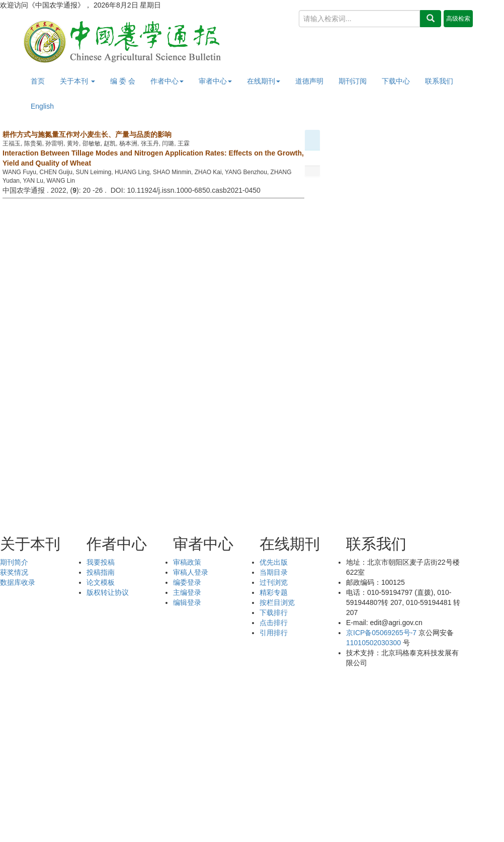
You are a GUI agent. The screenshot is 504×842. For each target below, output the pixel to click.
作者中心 (167, 81)
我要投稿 (101, 562)
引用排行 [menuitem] (274, 633)
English (42, 106)
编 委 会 (123, 81)
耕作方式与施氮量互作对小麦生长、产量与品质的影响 (87, 134)
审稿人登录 (191, 572)
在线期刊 (264, 81)
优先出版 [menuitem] (274, 562)
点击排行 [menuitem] (274, 623)
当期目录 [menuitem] (274, 572)
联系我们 (439, 81)
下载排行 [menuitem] (274, 613)
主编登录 (187, 592)
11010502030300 (373, 643)
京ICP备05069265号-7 (381, 633)
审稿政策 (187, 562)
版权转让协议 (108, 592)
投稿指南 (101, 572)
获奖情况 (14, 572)
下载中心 (396, 81)
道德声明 (309, 81)
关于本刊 (77, 81)
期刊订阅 (353, 81)
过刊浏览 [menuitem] (274, 582)
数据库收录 (18, 582)
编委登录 (187, 582)
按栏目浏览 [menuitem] (277, 602)
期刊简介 (14, 562)
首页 (38, 81)
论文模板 (101, 582)
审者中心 (215, 81)
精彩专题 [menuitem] (274, 592)
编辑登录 (187, 602)
